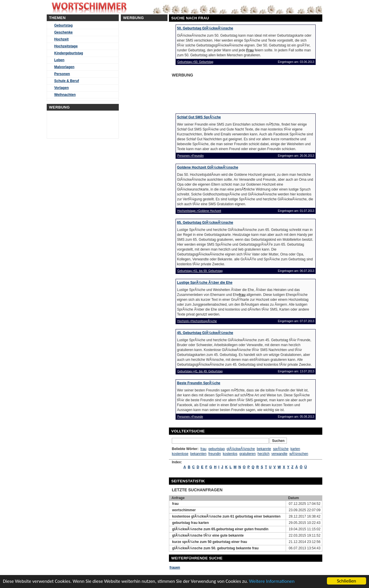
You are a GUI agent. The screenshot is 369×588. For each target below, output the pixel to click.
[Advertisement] (216, 94)
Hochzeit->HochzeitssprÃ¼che (197, 321)
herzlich (264, 454)
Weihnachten (65, 95)
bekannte (264, 449)
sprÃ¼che (281, 449)
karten (295, 449)
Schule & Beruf (67, 81)
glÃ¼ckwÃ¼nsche (241, 449)
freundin (215, 454)
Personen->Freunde (190, 417)
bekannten (198, 454)
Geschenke (63, 32)
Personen (62, 74)
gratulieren (247, 454)
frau (203, 449)
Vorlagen (61, 88)
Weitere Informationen (272, 581)
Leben (59, 60)
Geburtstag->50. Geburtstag (195, 62)
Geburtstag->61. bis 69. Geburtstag (200, 271)
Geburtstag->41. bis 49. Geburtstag (200, 371)
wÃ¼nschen (299, 454)
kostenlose (180, 454)
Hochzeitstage (66, 46)
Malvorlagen (64, 67)
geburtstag (217, 449)
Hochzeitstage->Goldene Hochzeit (199, 211)
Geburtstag (63, 25)
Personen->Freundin (190, 156)
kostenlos (230, 454)
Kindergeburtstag (69, 53)
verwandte (279, 454)
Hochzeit (61, 39)
